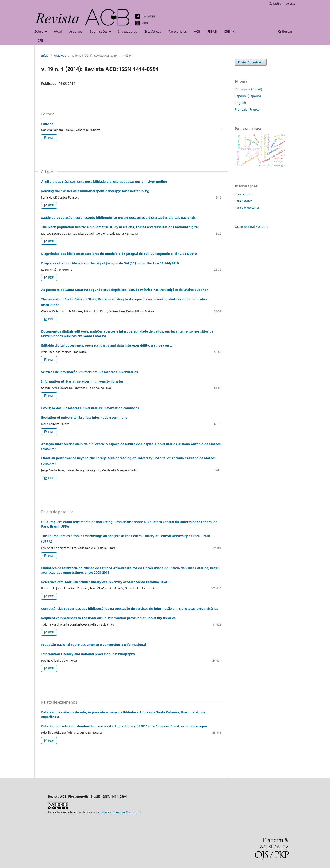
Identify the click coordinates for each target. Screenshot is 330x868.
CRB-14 (229, 31)
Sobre (39, 31)
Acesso (291, 3)
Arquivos (76, 31)
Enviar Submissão (251, 62)
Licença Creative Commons (121, 812)
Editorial (48, 124)
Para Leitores (244, 194)
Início (45, 55)
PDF (51, 138)
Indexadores (128, 31)
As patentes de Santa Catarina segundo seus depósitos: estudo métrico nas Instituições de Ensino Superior (131, 298)
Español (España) (248, 96)
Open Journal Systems (251, 227)
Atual (58, 31)
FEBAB (212, 31)
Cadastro (275, 3)
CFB (40, 40)
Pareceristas (178, 31)
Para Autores (243, 201)
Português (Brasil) (248, 89)
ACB (197, 31)
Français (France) (248, 109)
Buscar (285, 31)
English (240, 103)
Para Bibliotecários (247, 208)
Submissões (99, 31)
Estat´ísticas (153, 31)
